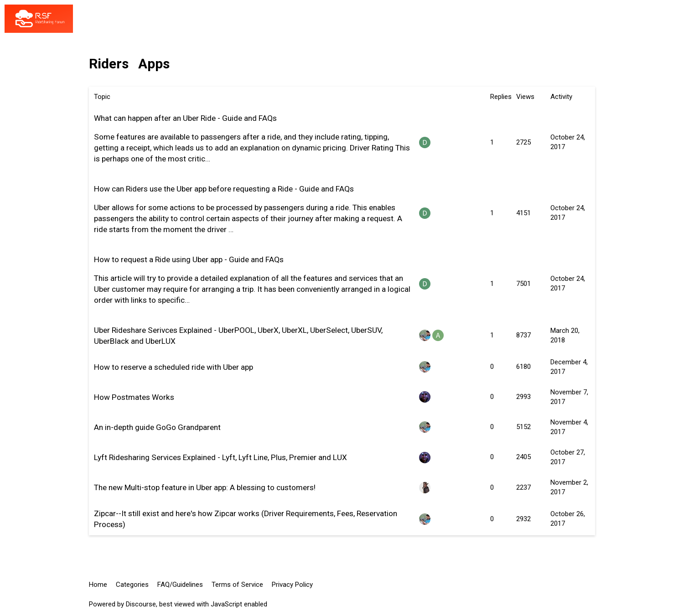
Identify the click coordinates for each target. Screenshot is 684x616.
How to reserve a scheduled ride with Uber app (174, 367)
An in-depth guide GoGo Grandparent (157, 427)
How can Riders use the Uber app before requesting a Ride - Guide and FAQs (224, 189)
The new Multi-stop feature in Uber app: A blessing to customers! (205, 487)
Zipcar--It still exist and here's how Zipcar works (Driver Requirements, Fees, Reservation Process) (246, 519)
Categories (132, 585)
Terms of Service (237, 585)
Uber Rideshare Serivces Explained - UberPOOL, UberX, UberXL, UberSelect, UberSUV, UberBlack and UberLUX (238, 336)
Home (98, 585)
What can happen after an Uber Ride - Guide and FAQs (185, 118)
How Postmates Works (134, 397)
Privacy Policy (292, 585)
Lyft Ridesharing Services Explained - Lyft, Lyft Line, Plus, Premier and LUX (220, 457)
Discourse (141, 604)
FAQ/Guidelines (180, 585)
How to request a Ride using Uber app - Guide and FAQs (189, 259)
